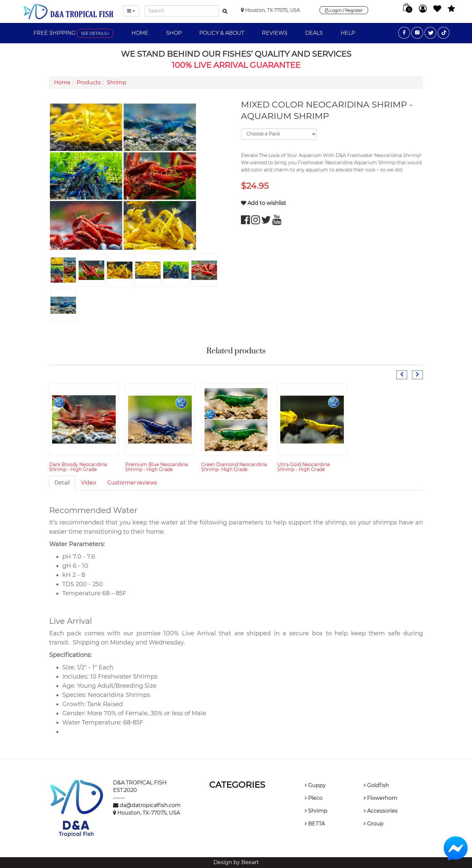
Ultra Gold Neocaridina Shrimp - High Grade (304, 467)
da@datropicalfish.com (150, 805)
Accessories (381, 811)
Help (348, 33)
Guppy (315, 785)
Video (88, 483)
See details (95, 33)
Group (374, 824)
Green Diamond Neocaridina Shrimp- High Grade (234, 467)
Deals (314, 33)
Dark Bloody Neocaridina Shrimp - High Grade (78, 467)
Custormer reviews (132, 483)
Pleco (314, 798)
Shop (174, 33)
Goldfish (376, 785)
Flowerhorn (381, 798)
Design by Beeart (236, 862)
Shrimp (117, 82)
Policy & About (222, 33)
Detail (62, 483)
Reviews (275, 33)
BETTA (315, 824)
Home (140, 33)
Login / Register (344, 10)
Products (89, 82)
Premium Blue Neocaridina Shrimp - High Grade (157, 467)
